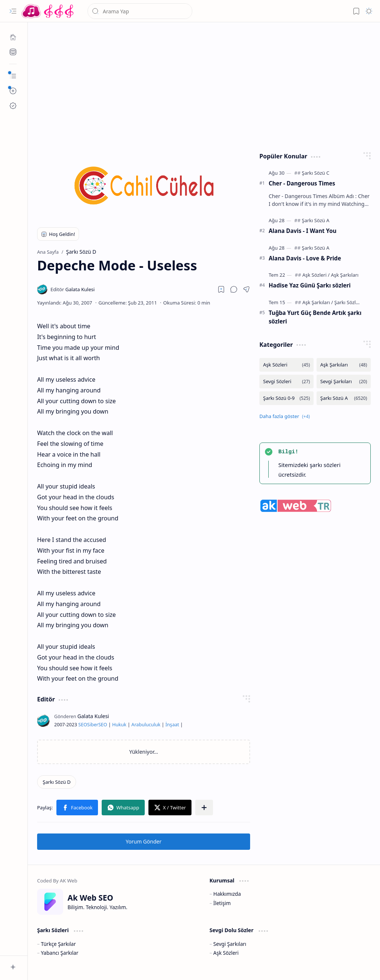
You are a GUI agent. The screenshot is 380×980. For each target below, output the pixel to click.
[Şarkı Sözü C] (315, 173)
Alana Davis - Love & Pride (305, 258)
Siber (93, 725)
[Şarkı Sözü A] (315, 220)
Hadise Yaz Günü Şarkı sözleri (310, 285)
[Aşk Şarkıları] (345, 275)
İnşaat (172, 725)
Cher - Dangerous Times (302, 183)
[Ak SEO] (13, 52)
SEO (83, 725)
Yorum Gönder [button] (144, 841)
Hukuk (119, 725)
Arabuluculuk (146, 725)
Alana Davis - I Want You (303, 231)
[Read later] (221, 289)
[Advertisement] (204, 85)
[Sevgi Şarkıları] (344, 382)
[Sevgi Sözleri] (286, 382)
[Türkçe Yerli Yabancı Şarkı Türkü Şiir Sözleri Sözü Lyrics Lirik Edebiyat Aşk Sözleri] (48, 11)
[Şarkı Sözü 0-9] (286, 398)
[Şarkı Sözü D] (57, 782)
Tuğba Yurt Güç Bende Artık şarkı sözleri (315, 317)
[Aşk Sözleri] (316, 275)
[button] (13, 11)
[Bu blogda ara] (140, 11)
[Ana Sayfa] (13, 37)
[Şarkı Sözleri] (348, 302)
